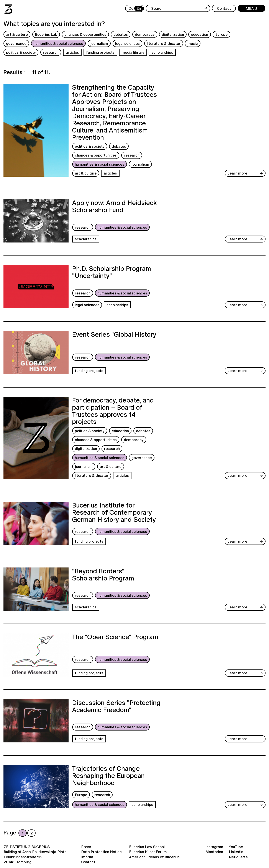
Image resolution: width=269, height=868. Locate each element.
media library (133, 52)
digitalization (173, 34)
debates (121, 34)
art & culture (17, 34)
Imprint (87, 857)
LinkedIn (236, 852)
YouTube (236, 847)
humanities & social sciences (58, 43)
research (51, 52)
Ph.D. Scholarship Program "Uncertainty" (112, 273)
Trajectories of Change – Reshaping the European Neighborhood (109, 776)
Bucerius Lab (46, 34)
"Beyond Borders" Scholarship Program (103, 575)
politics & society (21, 52)
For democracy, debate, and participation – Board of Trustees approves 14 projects (113, 411)
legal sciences (127, 43)
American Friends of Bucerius (154, 857)
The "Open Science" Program (115, 637)
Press (86, 847)
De (131, 8)
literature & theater (164, 43)
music (193, 43)
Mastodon (214, 852)
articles (72, 52)
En (139, 8)
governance (16, 43)
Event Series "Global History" (115, 335)
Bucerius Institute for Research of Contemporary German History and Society (114, 513)
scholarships (162, 52)
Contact (88, 862)
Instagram (214, 847)
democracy (145, 34)
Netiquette (238, 857)
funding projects (100, 52)
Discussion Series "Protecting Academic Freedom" (116, 707)
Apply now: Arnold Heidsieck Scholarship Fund (114, 207)
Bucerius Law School (147, 847)
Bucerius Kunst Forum (148, 852)
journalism (99, 43)
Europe (221, 34)
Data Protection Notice (101, 852)
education (199, 34)
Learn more (237, 173)
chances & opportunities (85, 34)
